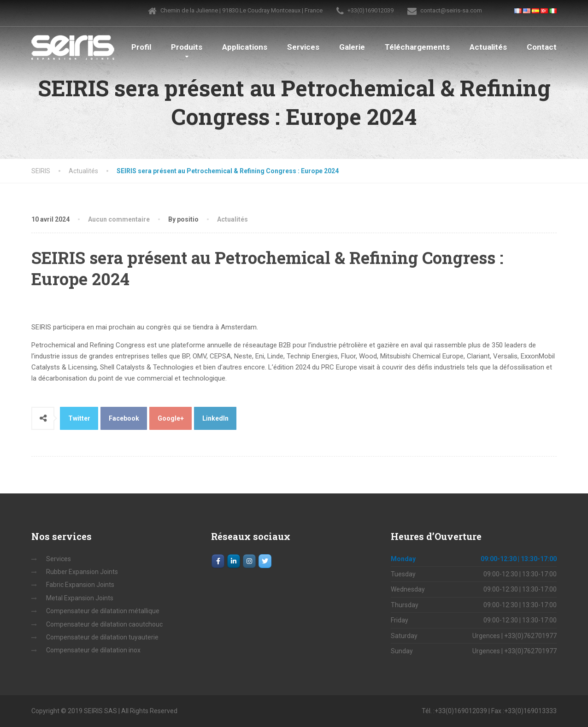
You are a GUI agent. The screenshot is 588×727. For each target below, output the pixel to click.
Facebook (124, 418)
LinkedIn (215, 418)
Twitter (79, 418)
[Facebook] (218, 561)
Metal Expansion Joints (80, 598)
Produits (187, 47)
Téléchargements (417, 47)
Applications (245, 47)
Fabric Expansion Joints (80, 585)
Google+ (171, 418)
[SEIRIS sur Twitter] (265, 561)
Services (303, 47)
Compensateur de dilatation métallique (103, 611)
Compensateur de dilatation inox (93, 650)
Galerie (352, 47)
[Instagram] (249, 561)
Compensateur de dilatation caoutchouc (104, 624)
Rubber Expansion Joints (82, 572)
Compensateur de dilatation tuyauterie (102, 637)
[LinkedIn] (234, 561)
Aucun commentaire (119, 219)
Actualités (488, 47)
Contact (542, 47)
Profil (141, 47)
